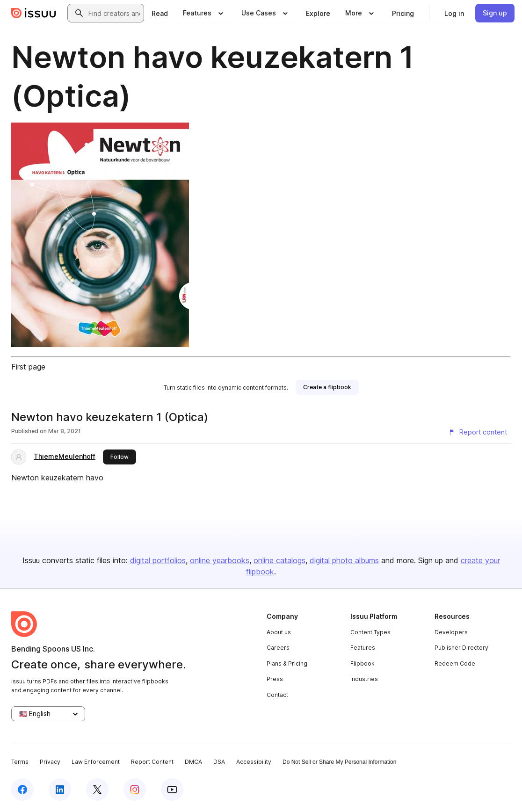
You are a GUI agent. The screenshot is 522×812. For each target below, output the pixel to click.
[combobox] (114, 13)
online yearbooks (220, 560)
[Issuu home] (34, 13)
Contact (277, 695)
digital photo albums (344, 560)
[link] (160, 13)
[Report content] (478, 432)
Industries (364, 679)
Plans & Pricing (287, 663)
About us (279, 632)
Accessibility (254, 762)
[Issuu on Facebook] (22, 790)
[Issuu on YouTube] (172, 790)
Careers (278, 648)
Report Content (152, 762)
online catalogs (279, 560)
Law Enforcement (96, 762)
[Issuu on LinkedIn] (60, 790)
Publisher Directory (461, 648)
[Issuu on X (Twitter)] (97, 790)
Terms (20, 762)
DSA (219, 762)
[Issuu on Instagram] (135, 790)
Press (275, 679)
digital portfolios (158, 560)
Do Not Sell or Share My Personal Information (339, 762)
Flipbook (362, 663)
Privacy (50, 762)
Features (363, 648)
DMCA (193, 762)
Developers (451, 632)
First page (28, 367)
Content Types (370, 632)
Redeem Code (455, 663)
